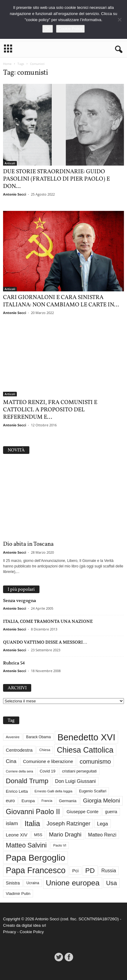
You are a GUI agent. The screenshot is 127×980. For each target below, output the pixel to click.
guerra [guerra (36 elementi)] (111, 812)
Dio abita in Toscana (28, 544)
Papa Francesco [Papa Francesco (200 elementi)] (36, 871)
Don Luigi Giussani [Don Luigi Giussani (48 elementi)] (75, 781)
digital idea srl (34, 925)
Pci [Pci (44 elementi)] (75, 871)
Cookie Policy (32, 932)
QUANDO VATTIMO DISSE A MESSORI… (45, 642)
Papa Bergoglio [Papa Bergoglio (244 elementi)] (35, 858)
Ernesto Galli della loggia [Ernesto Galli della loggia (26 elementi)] (54, 791)
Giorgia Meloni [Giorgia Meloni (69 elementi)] (101, 800)
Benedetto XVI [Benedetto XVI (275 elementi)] (86, 737)
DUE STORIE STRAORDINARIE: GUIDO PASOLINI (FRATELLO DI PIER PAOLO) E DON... (56, 179)
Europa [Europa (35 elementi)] (28, 801)
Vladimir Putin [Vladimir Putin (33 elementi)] (18, 894)
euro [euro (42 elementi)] (10, 801)
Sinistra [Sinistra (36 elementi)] (13, 883)
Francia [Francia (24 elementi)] (47, 801)
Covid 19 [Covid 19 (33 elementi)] (48, 771)
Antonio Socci (15, 194)
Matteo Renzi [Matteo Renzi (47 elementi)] (102, 835)
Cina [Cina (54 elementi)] (11, 761)
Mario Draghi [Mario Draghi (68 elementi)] (65, 834)
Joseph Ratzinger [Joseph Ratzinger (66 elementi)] (68, 823)
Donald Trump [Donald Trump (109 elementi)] (27, 781)
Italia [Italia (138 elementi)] (32, 823)
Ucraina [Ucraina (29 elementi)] (33, 883)
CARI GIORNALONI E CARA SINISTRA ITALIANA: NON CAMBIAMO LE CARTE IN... (61, 301)
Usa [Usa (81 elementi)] (112, 883)
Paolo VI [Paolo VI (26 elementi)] (60, 845)
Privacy (10, 932)
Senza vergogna (20, 600)
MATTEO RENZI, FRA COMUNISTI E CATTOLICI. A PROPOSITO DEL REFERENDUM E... (50, 410)
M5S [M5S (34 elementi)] (38, 835)
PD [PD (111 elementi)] (90, 871)
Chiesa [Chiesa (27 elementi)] (45, 750)
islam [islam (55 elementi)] (12, 823)
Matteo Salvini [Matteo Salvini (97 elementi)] (26, 845)
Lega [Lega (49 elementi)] (103, 824)
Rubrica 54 (14, 663)
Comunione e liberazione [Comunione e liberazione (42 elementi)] (48, 761)
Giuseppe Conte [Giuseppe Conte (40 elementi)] (82, 812)
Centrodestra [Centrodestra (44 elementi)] (19, 750)
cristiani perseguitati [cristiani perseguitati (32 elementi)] (79, 771)
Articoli (10, 163)
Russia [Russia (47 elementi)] (109, 871)
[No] (119, 20)
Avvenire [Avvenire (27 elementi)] (13, 737)
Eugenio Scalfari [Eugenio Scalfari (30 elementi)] (93, 791)
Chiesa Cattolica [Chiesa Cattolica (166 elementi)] (85, 750)
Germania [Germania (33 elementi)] (68, 801)
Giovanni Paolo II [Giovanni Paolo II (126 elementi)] (33, 812)
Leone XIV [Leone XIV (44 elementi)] (17, 835)
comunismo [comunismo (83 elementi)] (95, 762)
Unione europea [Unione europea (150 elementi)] (73, 883)
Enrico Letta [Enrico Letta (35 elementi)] (17, 791)
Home (7, 64)
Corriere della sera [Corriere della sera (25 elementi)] (19, 771)
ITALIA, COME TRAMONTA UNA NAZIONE (48, 621)
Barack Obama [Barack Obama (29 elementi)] (38, 737)
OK (48, 29)
